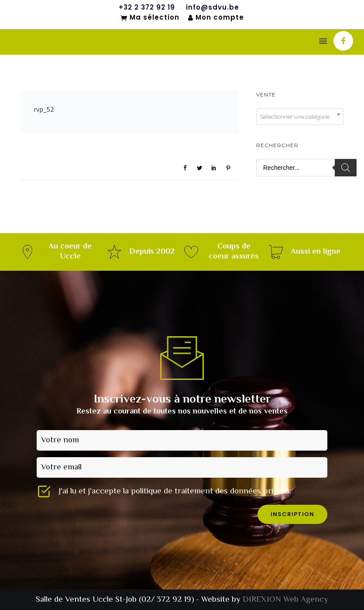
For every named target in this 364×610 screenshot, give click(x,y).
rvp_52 (44, 109)
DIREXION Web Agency (285, 600)
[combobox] (300, 117)
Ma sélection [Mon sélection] (150, 18)
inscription (292, 514)
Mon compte (216, 18)
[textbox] (300, 117)
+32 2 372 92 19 (147, 7)
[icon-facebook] (343, 41)
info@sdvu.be (213, 7)
